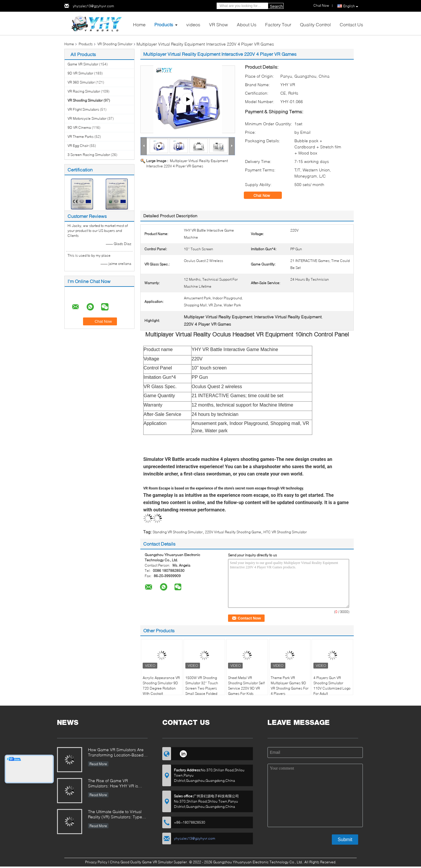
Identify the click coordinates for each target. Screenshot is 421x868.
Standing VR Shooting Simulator (178, 532)
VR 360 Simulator (81, 82)
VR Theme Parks (81, 137)
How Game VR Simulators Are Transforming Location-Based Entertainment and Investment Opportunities (116, 753)
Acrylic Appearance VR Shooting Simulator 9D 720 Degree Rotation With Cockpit (161, 686)
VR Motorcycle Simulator (87, 118)
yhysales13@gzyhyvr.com (93, 6)
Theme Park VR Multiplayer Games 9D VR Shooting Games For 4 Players (290, 686)
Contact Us (351, 24)
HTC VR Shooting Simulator (285, 532)
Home (139, 24)
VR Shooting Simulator (115, 44)
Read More (98, 764)
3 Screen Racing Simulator (89, 155)
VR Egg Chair (78, 146)
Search (276, 6)
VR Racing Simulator (84, 91)
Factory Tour (278, 24)
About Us (247, 24)
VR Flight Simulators (83, 109)
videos (193, 24)
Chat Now (266, 195)
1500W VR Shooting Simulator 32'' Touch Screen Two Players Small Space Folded (202, 686)
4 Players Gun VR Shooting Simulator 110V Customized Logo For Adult (332, 686)
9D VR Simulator (80, 73)
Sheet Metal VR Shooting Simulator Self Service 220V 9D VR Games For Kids (246, 686)
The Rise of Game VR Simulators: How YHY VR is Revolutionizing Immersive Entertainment (113, 784)
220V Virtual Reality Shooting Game (233, 532)
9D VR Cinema (79, 127)
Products (164, 24)
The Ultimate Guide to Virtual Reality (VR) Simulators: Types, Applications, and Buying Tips (117, 815)
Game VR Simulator (83, 64)
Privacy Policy (96, 862)
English (351, 6)
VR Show (219, 24)
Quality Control (315, 24)
